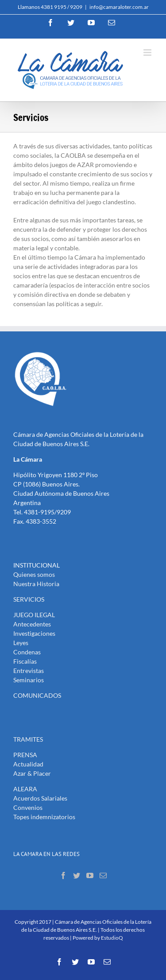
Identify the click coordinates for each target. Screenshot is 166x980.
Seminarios (29, 680)
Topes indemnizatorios (44, 817)
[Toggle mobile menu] (148, 52)
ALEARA (25, 789)
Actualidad (28, 764)
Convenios (28, 807)
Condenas (27, 652)
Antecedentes (32, 624)
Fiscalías (25, 661)
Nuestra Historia (36, 584)
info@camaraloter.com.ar (119, 7)
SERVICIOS (29, 599)
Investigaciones (34, 633)
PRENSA (25, 755)
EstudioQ (112, 938)
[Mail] (103, 875)
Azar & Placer (32, 773)
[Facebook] (63, 875)
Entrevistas (29, 671)
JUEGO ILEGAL (34, 615)
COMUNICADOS (37, 695)
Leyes (21, 643)
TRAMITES (28, 739)
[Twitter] (77, 875)
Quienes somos (34, 574)
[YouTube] (90, 875)
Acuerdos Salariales (40, 798)
